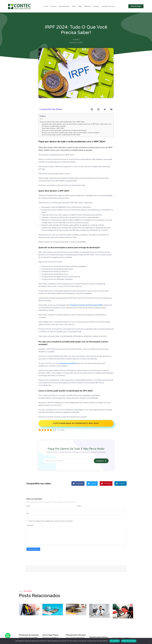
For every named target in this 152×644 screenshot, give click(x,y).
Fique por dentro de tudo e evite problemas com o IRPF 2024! (62, 122)
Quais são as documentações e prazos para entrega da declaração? (64, 130)
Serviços (53, 6)
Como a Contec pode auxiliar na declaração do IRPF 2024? (61, 135)
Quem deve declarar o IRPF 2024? (53, 128)
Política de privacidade (129, 641)
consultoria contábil (67, 363)
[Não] (149, 641)
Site (28, 513)
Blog (80, 6)
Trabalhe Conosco (108, 6)
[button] (92, 109)
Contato (96, 6)
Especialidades (64, 6)
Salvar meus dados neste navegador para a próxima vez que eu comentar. (51, 521)
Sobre (74, 6)
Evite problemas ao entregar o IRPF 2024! (76, 423)
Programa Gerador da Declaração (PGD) (86, 305)
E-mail (79, 506)
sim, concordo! (115, 641)
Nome (29, 506)
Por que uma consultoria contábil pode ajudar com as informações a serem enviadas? (71, 133)
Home (46, 6)
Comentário (30, 525)
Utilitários (87, 6)
